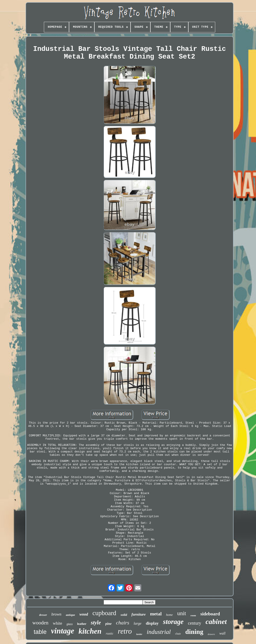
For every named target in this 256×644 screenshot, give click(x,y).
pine (108, 624)
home (169, 615)
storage (173, 622)
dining (194, 632)
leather (82, 624)
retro (125, 631)
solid (124, 615)
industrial (159, 632)
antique (70, 615)
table (40, 632)
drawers (211, 634)
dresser (43, 615)
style (96, 623)
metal (156, 614)
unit (181, 613)
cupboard (104, 613)
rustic (110, 633)
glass (70, 624)
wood (84, 614)
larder (139, 634)
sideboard (210, 614)
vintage (63, 631)
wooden (40, 623)
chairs (123, 623)
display (152, 623)
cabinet (216, 622)
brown (56, 614)
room (193, 615)
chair (178, 634)
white (57, 623)
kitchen (90, 631)
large (137, 623)
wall (222, 633)
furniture (138, 614)
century (194, 623)
